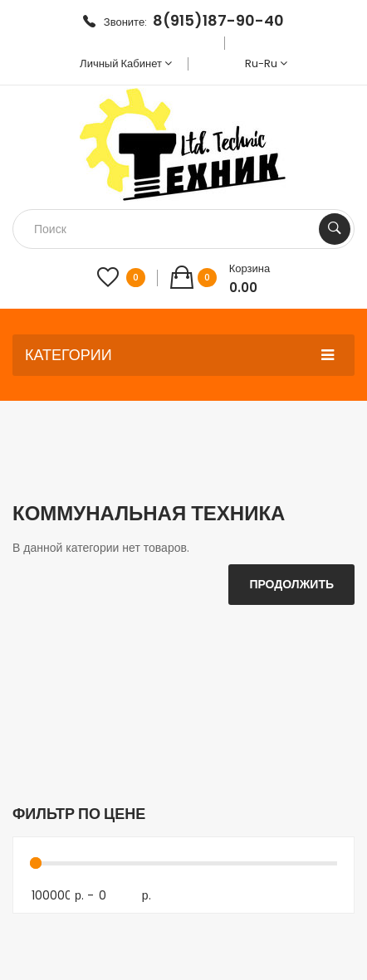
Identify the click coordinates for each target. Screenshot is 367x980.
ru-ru (266, 63)
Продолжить (291, 584)
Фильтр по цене (79, 814)
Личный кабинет (126, 63)
